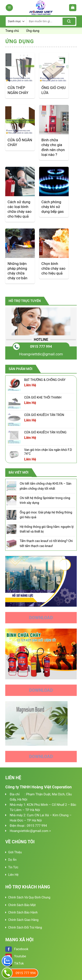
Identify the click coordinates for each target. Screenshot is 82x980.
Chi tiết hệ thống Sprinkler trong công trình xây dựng (45, 500)
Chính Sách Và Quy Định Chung (29, 897)
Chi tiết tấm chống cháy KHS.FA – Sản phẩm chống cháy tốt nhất (45, 486)
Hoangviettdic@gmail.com (41, 354)
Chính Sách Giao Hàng (23, 920)
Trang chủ (12, 31)
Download (41, 618)
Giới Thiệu (15, 852)
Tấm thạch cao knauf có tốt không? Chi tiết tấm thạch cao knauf (46, 543)
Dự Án (12, 860)
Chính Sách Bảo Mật (22, 905)
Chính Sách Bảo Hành (23, 912)
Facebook (17, 949)
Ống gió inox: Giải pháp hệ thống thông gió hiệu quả (46, 515)
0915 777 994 (41, 347)
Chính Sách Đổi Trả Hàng (25, 927)
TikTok (15, 963)
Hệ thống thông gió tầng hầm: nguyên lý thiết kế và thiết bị (47, 529)
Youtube (16, 956)
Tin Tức (13, 867)
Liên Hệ (13, 875)
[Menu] (9, 8)
